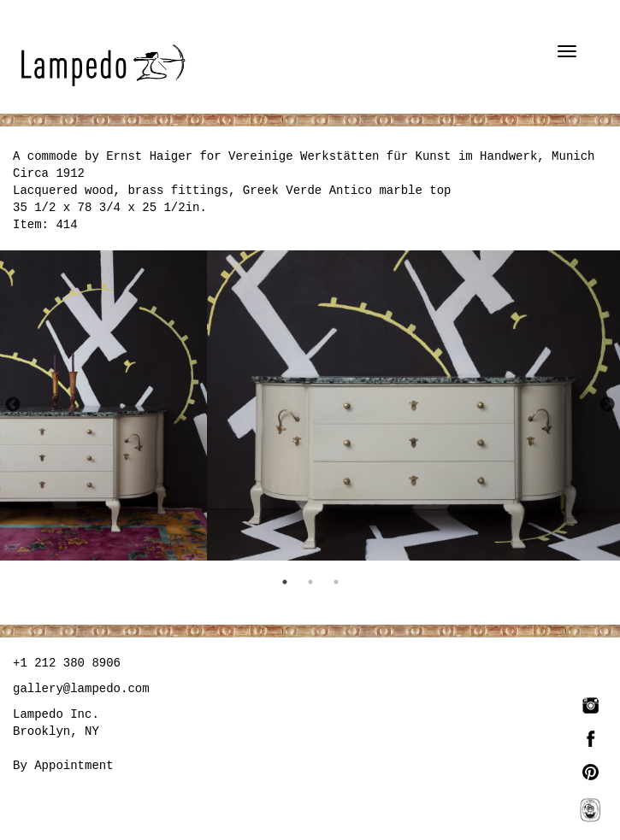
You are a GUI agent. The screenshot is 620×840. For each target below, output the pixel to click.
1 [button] (285, 582)
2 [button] (310, 582)
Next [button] (607, 405)
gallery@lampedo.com (81, 689)
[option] (103, 405)
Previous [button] (13, 405)
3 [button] (336, 582)
